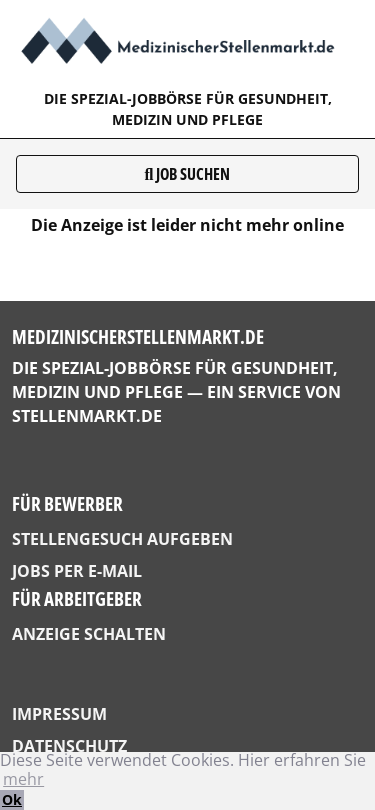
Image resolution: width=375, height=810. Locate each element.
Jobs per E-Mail (77, 571)
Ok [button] (12, 799)
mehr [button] (23, 779)
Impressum (59, 714)
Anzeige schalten (89, 634)
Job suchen (188, 174)
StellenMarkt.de (87, 416)
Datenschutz (69, 746)
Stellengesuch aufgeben (122, 539)
